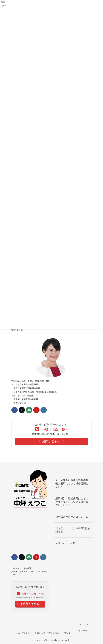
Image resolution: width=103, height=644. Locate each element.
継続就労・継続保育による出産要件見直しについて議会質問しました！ (72, 502)
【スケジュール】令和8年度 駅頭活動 (73, 530)
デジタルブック (82, 624)
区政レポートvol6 (65, 543)
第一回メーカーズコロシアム (72, 517)
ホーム (17, 633)
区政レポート (82, 631)
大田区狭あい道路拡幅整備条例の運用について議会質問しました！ (72, 484)
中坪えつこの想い (54, 633)
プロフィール (27, 633)
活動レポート (69, 633)
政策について (40, 633)
